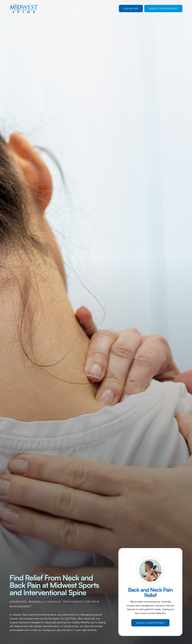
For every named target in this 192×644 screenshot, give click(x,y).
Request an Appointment (163, 9)
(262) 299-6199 (131, 9)
